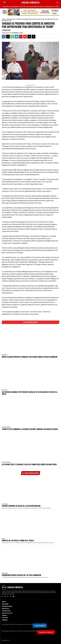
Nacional (5, 355)
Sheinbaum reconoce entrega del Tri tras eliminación (21, 575)
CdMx (3, 539)
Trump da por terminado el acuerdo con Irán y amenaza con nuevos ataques (30, 429)
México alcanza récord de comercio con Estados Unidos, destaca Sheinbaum (30, 357)
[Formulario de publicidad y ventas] (46, 632)
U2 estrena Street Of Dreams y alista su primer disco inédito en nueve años (29, 464)
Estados (5, 390)
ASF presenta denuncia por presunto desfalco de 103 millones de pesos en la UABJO (30, 393)
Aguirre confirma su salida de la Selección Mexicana (21, 506)
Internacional (11, 19)
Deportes (5, 504)
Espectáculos (6, 462)
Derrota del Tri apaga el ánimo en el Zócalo (18, 540)
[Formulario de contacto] (40, 625)
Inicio (4, 19)
